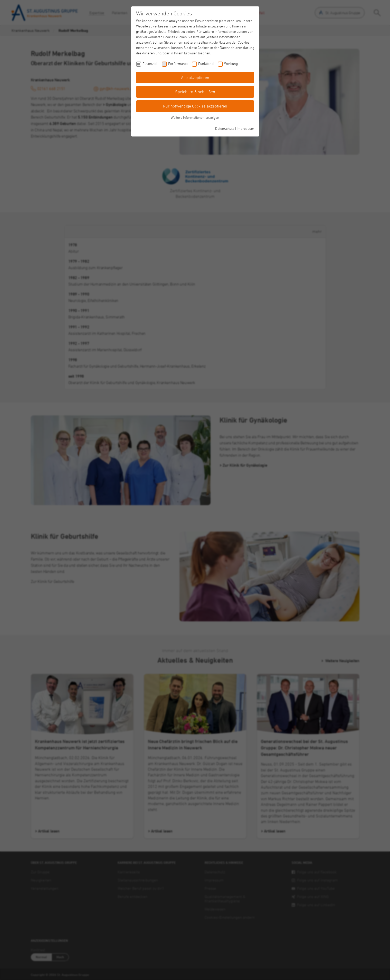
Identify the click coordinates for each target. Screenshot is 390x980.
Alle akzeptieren (195, 77)
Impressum (245, 128)
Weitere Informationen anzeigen (195, 117)
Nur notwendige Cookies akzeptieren (195, 106)
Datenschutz (225, 128)
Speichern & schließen (195, 92)
